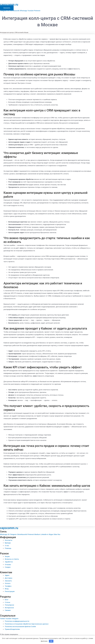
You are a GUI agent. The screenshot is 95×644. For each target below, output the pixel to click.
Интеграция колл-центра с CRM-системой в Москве (14, 33)
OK (51, 641)
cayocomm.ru (9, 5)
